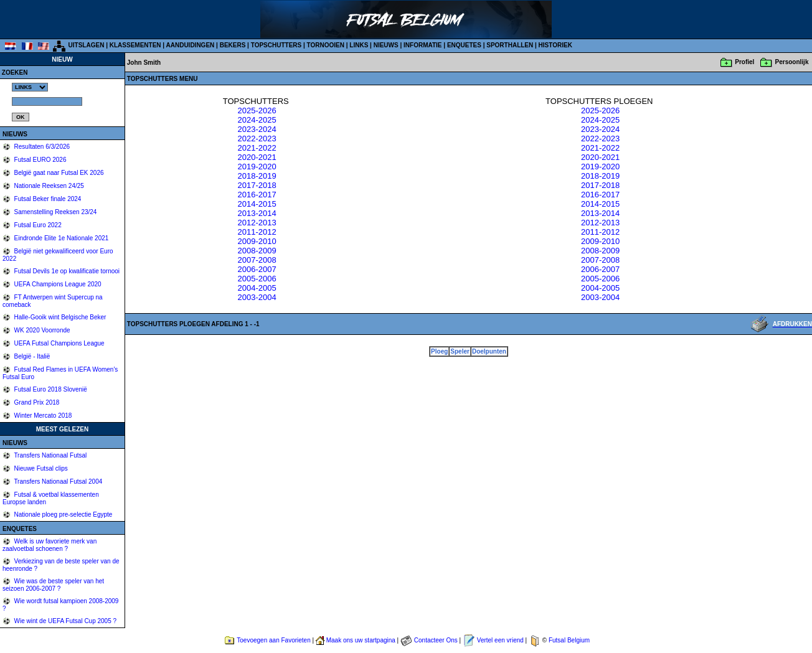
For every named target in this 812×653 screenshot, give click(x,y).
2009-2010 (257, 241)
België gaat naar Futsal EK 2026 (58, 173)
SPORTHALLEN (510, 45)
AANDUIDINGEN (191, 45)
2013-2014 (257, 213)
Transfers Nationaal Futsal (50, 455)
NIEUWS (386, 45)
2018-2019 (257, 176)
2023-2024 (257, 129)
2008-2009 (257, 251)
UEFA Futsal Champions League (59, 343)
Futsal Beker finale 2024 (47, 199)
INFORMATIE (423, 45)
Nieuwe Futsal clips (40, 468)
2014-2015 (257, 204)
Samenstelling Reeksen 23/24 (55, 212)
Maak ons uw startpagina (361, 640)
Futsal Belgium (569, 640)
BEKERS (233, 45)
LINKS (359, 45)
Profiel (744, 62)
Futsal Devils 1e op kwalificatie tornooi (66, 271)
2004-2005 (257, 288)
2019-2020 (257, 167)
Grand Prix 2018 (36, 402)
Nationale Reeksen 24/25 (48, 186)
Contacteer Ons (436, 640)
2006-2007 (257, 269)
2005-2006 (257, 279)
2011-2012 (257, 232)
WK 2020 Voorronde (41, 330)
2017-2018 (257, 185)
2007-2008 (257, 260)
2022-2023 (257, 139)
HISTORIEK (555, 45)
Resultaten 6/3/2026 (41, 147)
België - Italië (31, 356)
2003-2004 (257, 297)
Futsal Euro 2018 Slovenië (50, 389)
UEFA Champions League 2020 (57, 284)
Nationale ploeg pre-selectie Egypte (63, 514)
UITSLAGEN (87, 45)
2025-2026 (257, 110)
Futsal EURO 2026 (40, 160)
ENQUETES (464, 45)
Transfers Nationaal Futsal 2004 (58, 482)
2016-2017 (257, 195)
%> (30, 87)
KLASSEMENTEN (135, 45)
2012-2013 (257, 223)
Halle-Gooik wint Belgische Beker (59, 317)
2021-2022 (257, 148)
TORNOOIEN (326, 45)
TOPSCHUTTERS (276, 45)
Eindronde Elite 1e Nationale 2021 (61, 238)
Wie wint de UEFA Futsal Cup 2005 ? (64, 621)
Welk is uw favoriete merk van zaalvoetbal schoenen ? (50, 545)
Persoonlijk (792, 62)
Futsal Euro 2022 (37, 225)
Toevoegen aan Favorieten (273, 640)
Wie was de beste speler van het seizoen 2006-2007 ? (53, 585)
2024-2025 (257, 120)
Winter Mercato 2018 (42, 416)
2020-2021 (257, 157)
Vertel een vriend (500, 640)
